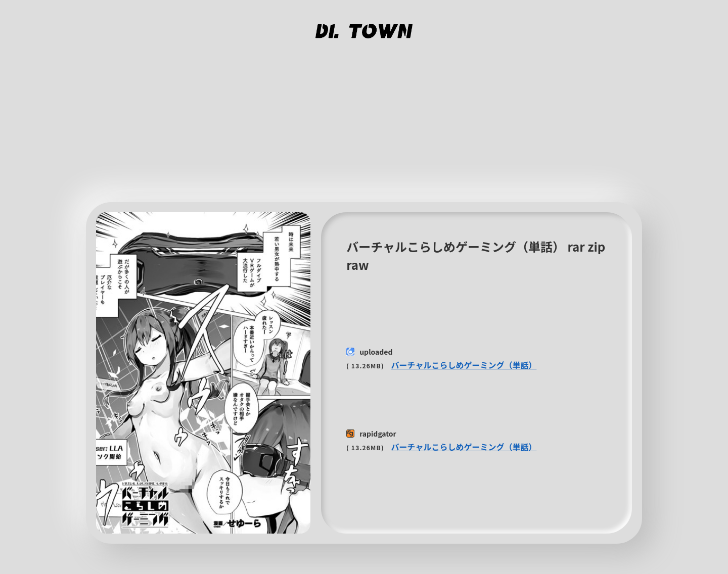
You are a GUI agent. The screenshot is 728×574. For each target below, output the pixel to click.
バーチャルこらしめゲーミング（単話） (464, 365)
